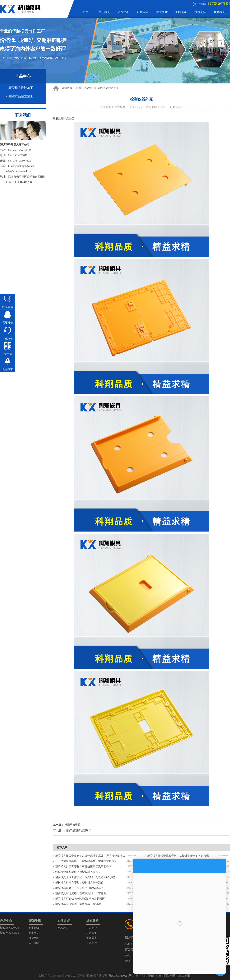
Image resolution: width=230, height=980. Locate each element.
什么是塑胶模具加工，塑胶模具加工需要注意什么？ (86, 861)
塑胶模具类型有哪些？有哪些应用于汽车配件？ (83, 867)
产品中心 (124, 12)
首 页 (85, 12)
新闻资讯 (181, 12)
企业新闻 (34, 928)
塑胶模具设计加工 (21, 88)
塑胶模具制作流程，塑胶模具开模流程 (78, 904)
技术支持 (200, 12)
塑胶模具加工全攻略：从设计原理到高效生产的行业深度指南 (91, 856)
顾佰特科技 (154, 976)
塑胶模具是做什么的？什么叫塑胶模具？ (79, 888)
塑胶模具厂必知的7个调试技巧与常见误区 (80, 899)
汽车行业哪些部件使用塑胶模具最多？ (78, 872)
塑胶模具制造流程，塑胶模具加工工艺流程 (81, 893)
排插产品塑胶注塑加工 (78, 830)
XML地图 (184, 976)
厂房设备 (143, 12)
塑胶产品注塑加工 (21, 96)
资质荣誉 (92, 938)
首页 (78, 88)
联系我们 (219, 12)
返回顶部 (8, 369)
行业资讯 (34, 933)
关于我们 (104, 12)
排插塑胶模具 (72, 825)
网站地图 (170, 976)
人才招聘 (34, 943)
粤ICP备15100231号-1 (121, 976)
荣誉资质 (162, 12)
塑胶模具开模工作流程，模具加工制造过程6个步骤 (85, 877)
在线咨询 (8, 339)
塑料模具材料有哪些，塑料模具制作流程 (79, 883)
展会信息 (34, 938)
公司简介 (92, 928)
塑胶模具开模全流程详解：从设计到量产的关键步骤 (178, 856)
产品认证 (63, 928)
